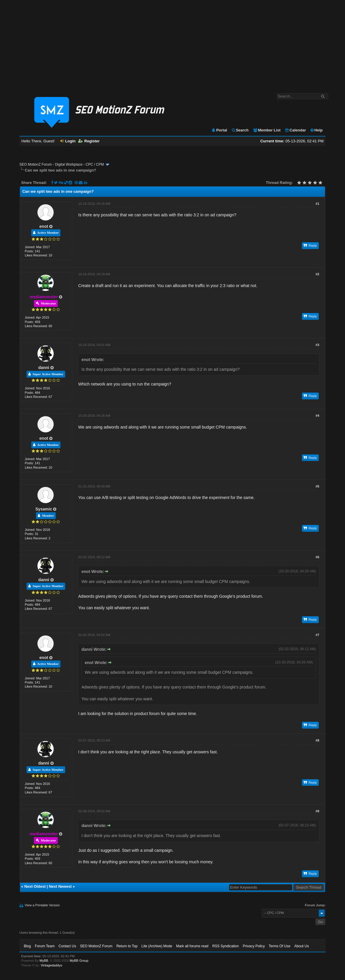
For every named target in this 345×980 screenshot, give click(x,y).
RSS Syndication (226, 946)
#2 (317, 274)
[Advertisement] (172, 44)
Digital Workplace (69, 164)
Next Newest (60, 886)
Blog (27, 946)
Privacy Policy (254, 946)
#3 (317, 345)
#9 (317, 811)
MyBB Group (79, 961)
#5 (317, 486)
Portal (219, 130)
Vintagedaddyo (51, 965)
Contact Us (67, 946)
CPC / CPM (95, 164)
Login (68, 141)
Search (240, 130)
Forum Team (45, 946)
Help (316, 130)
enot (44, 226)
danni (44, 368)
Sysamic (44, 509)
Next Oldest (35, 886)
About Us (302, 946)
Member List (267, 130)
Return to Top (127, 946)
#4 (317, 416)
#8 (317, 740)
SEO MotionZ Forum (36, 164)
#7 (317, 635)
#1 (317, 204)
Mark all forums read (192, 946)
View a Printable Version (42, 905)
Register (89, 141)
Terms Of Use (279, 946)
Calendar (295, 130)
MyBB (44, 961)
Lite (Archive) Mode (157, 946)
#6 (317, 557)
